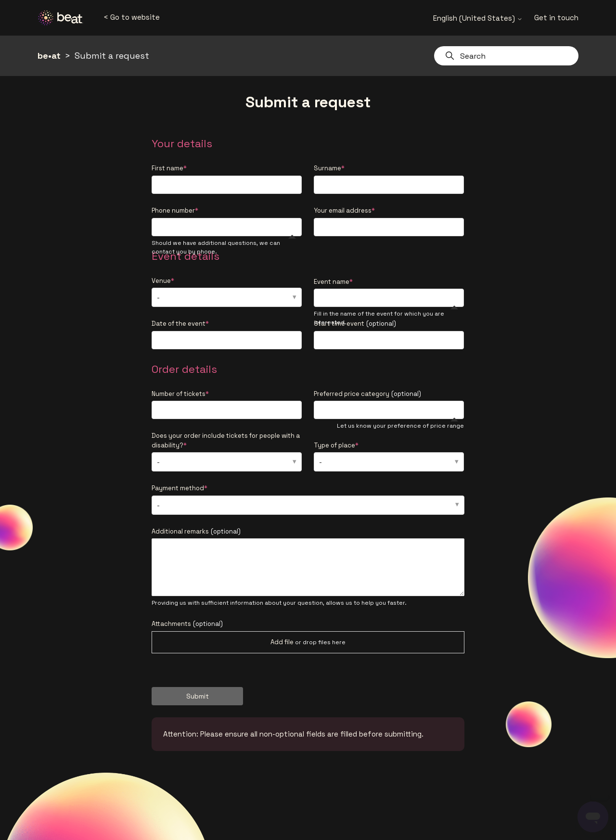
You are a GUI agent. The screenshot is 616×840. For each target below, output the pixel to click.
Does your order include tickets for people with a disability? (226, 440)
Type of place (334, 445)
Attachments (187, 624)
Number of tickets (179, 394)
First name (167, 168)
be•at (49, 56)
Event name (332, 282)
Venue (161, 281)
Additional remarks (196, 531)
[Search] (506, 56)
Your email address (343, 210)
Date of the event (179, 324)
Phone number (173, 210)
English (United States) (478, 18)
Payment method (178, 488)
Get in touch (556, 18)
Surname (327, 168)
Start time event (355, 324)
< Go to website (132, 17)
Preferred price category (367, 394)
